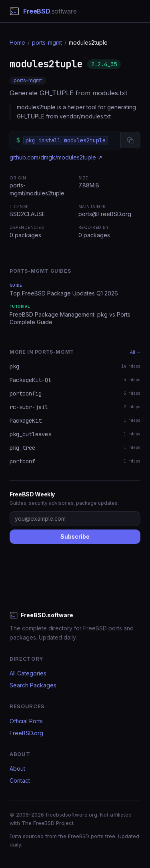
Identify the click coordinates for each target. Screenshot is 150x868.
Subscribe (75, 536)
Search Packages (33, 685)
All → (135, 352)
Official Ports (26, 721)
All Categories (28, 673)
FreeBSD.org (26, 733)
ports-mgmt (47, 42)
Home (17, 42)
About (17, 769)
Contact (20, 780)
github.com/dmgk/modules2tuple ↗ (56, 157)
